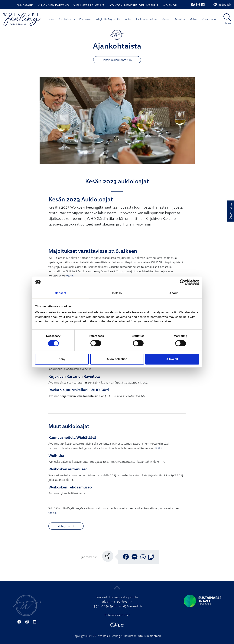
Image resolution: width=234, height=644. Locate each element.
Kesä (52, 19)
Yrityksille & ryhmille (108, 19)
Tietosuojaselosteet (117, 615)
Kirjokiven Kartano (53, 5)
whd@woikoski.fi (131, 606)
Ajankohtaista (67, 19)
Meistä (194, 19)
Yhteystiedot (209, 19)
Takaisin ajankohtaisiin (117, 60)
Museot (166, 19)
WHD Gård (25, 5)
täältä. (159, 448)
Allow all (172, 359)
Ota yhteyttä (230, 211)
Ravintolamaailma (147, 19)
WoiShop (170, 5)
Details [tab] (117, 293)
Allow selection (117, 359)
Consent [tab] (61, 293)
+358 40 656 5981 (104, 606)
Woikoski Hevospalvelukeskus (133, 5)
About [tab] (174, 293)
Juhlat (128, 19)
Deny (62, 359)
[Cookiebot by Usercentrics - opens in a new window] (182, 282)
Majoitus (180, 19)
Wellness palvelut (89, 5)
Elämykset (85, 19)
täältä (69, 276)
